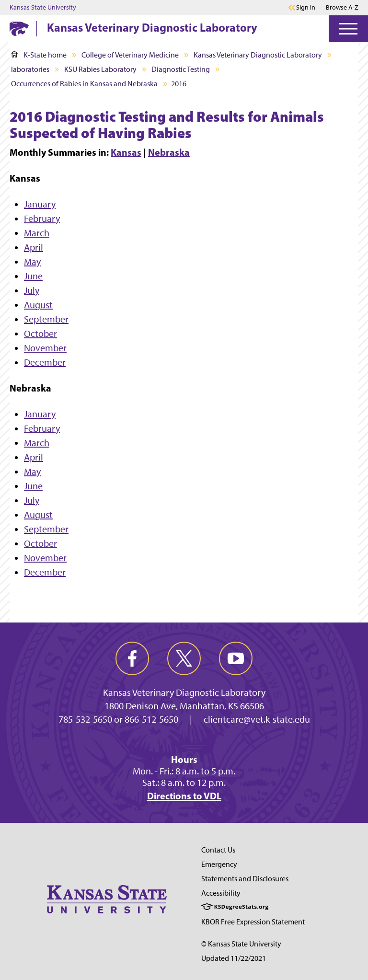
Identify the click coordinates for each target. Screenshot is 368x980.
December (45, 362)
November (45, 348)
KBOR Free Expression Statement (253, 922)
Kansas (126, 152)
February (42, 219)
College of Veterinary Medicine (130, 55)
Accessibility (221, 893)
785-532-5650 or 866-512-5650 (118, 719)
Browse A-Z (342, 7)
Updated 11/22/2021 (234, 958)
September (46, 319)
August (38, 305)
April (34, 247)
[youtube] (236, 658)
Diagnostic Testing (181, 69)
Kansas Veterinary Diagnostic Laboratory (152, 27)
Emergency (219, 864)
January (40, 204)
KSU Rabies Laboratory (100, 69)
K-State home (39, 55)
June (33, 276)
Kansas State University (43, 8)
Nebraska (169, 152)
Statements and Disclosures (245, 879)
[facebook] (132, 658)
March (37, 233)
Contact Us (218, 850)
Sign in (306, 8)
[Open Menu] (348, 29)
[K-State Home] (19, 29)
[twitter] (184, 658)
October (40, 334)
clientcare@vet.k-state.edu (257, 719)
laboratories (30, 69)
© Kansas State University (241, 944)
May (32, 262)
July (32, 290)
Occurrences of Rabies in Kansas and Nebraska (84, 84)
